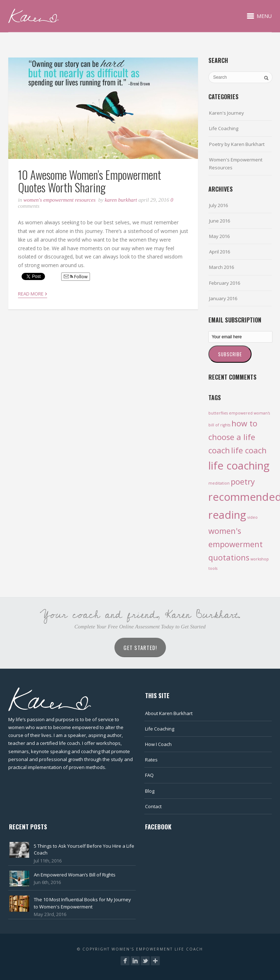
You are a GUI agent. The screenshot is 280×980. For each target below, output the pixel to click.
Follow (76, 277)
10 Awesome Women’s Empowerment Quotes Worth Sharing (90, 181)
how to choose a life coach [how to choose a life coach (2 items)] (233, 437)
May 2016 (219, 236)
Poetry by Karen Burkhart (237, 144)
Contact (153, 806)
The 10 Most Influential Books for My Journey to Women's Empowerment (82, 903)
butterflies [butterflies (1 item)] (218, 413)
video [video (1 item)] (252, 517)
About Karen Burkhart (169, 713)
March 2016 (222, 267)
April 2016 (220, 252)
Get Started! (140, 647)
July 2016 (218, 205)
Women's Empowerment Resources (59, 200)
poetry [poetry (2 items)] (243, 482)
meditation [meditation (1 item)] (219, 483)
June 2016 (220, 221)
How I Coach (158, 744)
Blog (150, 791)
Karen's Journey (227, 113)
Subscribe (230, 354)
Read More (33, 293)
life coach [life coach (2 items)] (249, 450)
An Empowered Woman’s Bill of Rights (75, 875)
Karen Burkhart (121, 200)
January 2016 (223, 298)
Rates (151, 760)
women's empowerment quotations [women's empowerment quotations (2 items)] (236, 544)
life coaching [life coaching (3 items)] (239, 466)
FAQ (149, 775)
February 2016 (225, 283)
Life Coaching (224, 128)
